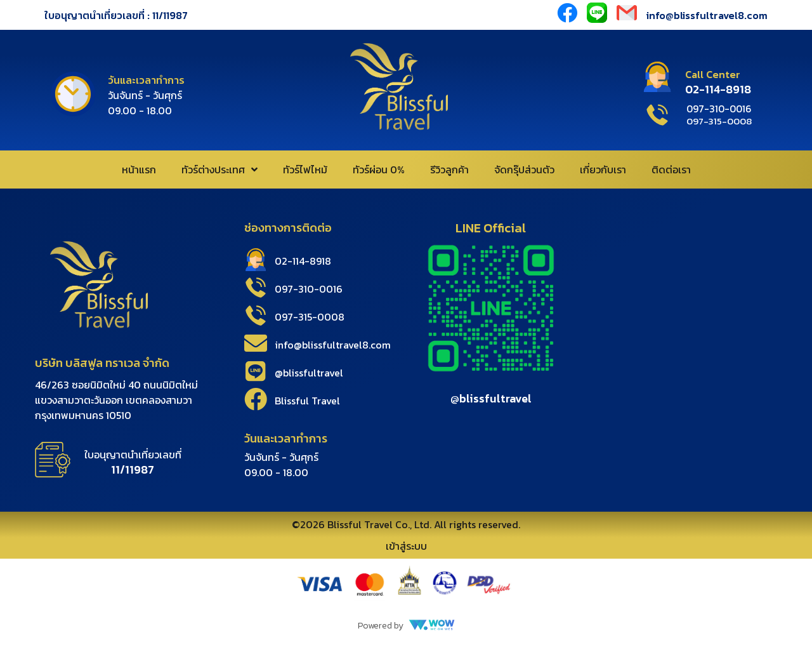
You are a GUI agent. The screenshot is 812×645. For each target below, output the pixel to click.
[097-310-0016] (256, 288)
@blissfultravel (309, 373)
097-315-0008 (310, 317)
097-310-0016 (309, 289)
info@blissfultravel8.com (707, 15)
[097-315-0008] (256, 316)
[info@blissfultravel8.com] (256, 343)
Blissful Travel (307, 401)
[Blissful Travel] (256, 399)
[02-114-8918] (256, 260)
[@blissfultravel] (256, 371)
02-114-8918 (303, 261)
